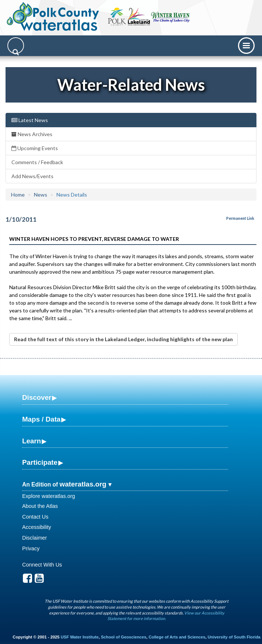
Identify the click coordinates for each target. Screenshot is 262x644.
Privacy (31, 548)
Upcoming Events (35, 148)
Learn (32, 441)
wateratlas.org (83, 484)
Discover (37, 397)
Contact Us (35, 517)
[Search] (16, 46)
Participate (40, 462)
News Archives (32, 134)
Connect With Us (42, 565)
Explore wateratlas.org (49, 496)
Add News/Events (32, 176)
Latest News (30, 120)
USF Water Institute (80, 637)
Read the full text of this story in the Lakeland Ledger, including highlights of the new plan (123, 339)
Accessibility (37, 527)
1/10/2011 (21, 219)
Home (18, 195)
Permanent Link (240, 218)
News (41, 195)
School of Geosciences (123, 637)
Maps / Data (41, 419)
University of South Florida (234, 637)
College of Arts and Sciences (177, 637)
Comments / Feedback (37, 162)
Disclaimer (35, 538)
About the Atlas (40, 506)
